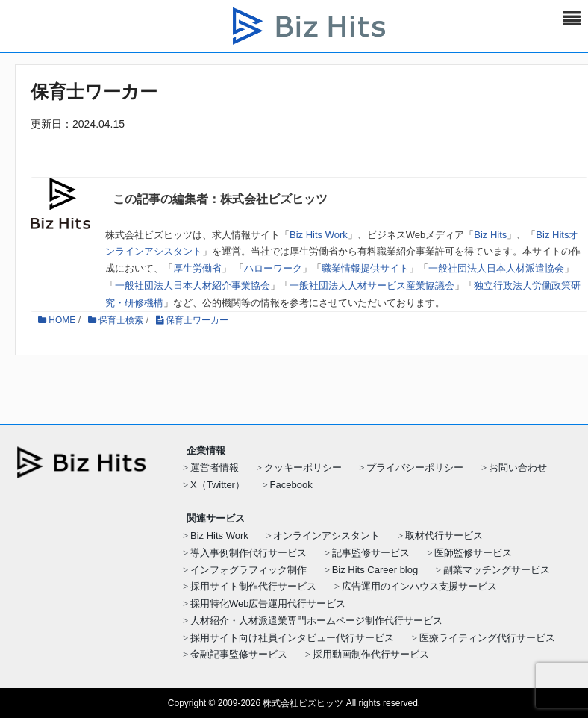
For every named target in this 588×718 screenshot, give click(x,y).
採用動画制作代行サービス (371, 654)
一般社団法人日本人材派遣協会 (496, 268)
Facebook (291, 485)
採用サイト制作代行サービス (253, 586)
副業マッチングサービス (497, 570)
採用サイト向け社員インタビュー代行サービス (292, 638)
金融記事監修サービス (239, 654)
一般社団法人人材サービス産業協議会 (372, 285)
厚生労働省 (197, 268)
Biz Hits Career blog (375, 570)
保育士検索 (116, 320)
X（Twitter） (218, 485)
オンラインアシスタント (326, 536)
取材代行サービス (444, 536)
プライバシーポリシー (415, 468)
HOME (57, 320)
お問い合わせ (518, 468)
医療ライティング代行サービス (487, 638)
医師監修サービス (473, 553)
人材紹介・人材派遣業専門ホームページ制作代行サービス (316, 621)
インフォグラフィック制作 (248, 570)
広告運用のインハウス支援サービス (419, 586)
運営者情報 (215, 468)
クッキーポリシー (303, 468)
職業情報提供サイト (365, 268)
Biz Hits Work (319, 235)
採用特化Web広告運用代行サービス (268, 603)
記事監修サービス (371, 553)
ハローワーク (273, 268)
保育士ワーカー (192, 320)
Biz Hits (490, 235)
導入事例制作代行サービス (248, 553)
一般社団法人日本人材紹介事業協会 (193, 285)
